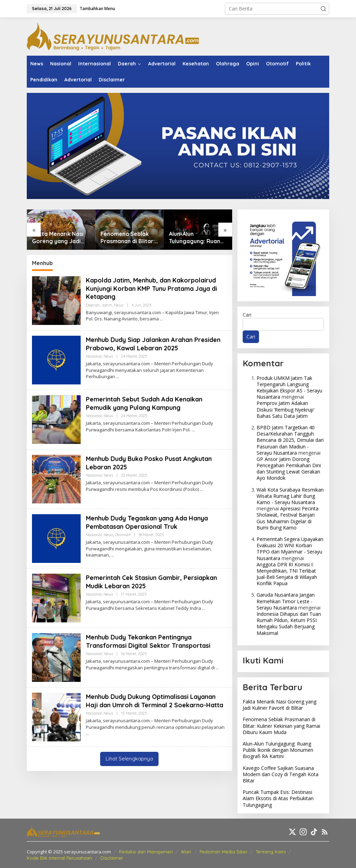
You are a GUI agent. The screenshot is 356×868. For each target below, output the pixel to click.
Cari (247, 315)
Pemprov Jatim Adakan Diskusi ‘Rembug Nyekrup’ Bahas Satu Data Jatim (285, 409)
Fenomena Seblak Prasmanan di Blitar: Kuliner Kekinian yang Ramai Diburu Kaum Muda (129, 238)
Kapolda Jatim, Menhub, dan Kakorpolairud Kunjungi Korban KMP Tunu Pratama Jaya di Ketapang (151, 288)
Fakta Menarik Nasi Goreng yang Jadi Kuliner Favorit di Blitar (58, 238)
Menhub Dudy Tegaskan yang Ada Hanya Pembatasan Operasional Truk (147, 522)
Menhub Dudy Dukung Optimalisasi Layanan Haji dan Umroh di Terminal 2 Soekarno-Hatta (155, 701)
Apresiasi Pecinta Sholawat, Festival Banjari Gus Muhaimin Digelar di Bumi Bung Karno (288, 518)
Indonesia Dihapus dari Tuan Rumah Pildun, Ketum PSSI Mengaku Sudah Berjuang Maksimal (289, 623)
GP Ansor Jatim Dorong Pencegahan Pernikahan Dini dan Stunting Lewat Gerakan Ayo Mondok (289, 469)
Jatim (107, 305)
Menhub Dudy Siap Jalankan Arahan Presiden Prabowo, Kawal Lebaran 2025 (153, 344)
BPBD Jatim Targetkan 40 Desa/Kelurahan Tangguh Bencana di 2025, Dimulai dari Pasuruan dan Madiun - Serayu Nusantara (290, 440)
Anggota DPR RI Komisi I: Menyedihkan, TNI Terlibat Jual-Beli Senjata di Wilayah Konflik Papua (287, 574)
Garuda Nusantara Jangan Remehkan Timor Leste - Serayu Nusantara (286, 601)
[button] (323, 9)
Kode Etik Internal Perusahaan (59, 858)
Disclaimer (112, 858)
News (119, 305)
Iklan (186, 852)
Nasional (94, 356)
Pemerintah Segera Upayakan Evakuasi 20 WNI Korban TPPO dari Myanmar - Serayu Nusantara (290, 549)
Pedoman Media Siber (224, 852)
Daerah (93, 305)
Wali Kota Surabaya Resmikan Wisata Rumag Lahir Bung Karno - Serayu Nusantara (290, 496)
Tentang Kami (271, 852)
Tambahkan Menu (97, 9)
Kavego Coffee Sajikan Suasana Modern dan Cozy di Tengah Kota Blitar (281, 774)
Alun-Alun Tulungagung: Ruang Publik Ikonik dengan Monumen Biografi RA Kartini (197, 238)
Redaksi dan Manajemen (146, 852)
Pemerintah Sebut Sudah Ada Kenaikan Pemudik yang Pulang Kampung (144, 403)
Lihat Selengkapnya (129, 759)
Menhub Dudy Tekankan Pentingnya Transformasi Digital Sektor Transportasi (148, 641)
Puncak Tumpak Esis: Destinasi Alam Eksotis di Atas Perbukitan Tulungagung (278, 798)
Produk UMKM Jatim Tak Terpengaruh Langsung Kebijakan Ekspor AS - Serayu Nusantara (289, 388)
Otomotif (123, 535)
